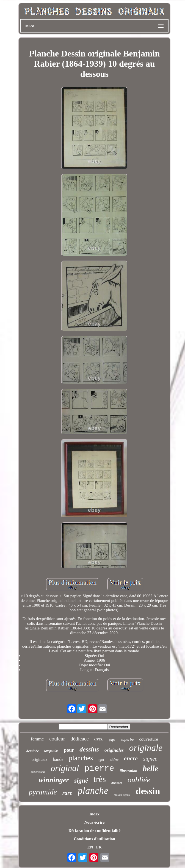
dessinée (33, 751)
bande (58, 759)
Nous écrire (94, 822)
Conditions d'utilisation (94, 839)
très (100, 779)
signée (150, 759)
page (112, 740)
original (65, 768)
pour (69, 750)
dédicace (79, 739)
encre (131, 758)
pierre (99, 769)
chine (114, 760)
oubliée (139, 780)
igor (101, 760)
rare (67, 793)
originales (114, 750)
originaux (40, 759)
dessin (148, 791)
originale (146, 748)
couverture (149, 739)
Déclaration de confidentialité (94, 831)
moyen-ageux (122, 795)
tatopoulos (51, 751)
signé (81, 781)
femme (37, 739)
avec (99, 739)
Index (94, 814)
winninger (54, 780)
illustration (128, 771)
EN (90, 847)
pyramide (43, 792)
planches (81, 758)
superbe (127, 739)
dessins (89, 749)
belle (150, 769)
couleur (57, 739)
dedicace (117, 783)
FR (99, 847)
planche (93, 791)
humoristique (38, 772)
